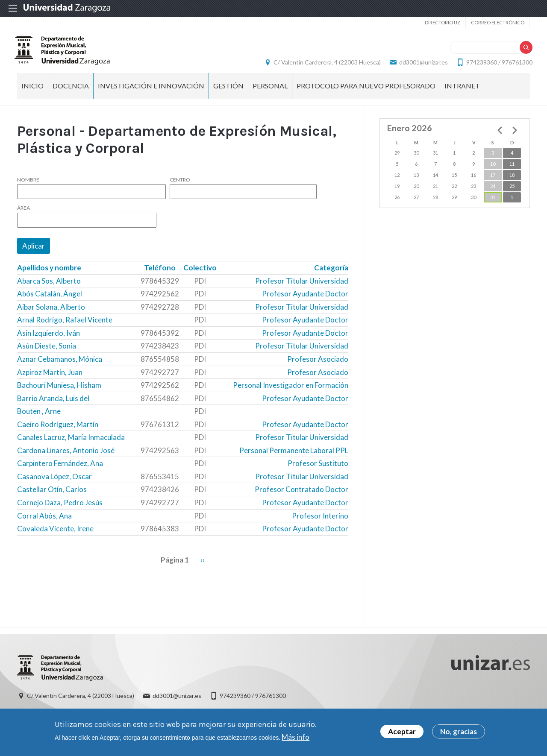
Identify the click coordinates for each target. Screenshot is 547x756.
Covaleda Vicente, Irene (55, 538)
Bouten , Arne (39, 420)
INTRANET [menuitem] (462, 94)
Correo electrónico (498, 22)
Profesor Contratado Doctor (301, 498)
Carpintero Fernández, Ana (60, 472)
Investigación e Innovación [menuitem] (151, 94)
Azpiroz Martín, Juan (50, 381)
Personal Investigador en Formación (291, 394)
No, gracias (459, 732)
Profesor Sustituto (318, 472)
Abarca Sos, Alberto (49, 289)
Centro (180, 188)
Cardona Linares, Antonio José (66, 459)
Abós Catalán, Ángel (50, 303)
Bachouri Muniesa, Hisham (59, 394)
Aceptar (402, 732)
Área (24, 217)
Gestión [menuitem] (228, 94)
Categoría (331, 277)
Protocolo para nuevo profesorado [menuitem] (366, 94)
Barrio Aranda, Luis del (53, 407)
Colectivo (200, 277)
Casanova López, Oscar (54, 485)
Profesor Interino (320, 524)
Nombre (28, 188)
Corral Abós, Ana (44, 524)
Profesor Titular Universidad (302, 289)
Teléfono (160, 277)
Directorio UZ (443, 22)
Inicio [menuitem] (32, 94)
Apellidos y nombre (49, 277)
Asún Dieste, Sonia (47, 355)
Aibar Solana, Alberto (51, 315)
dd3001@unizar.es (421, 66)
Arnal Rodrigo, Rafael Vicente (65, 329)
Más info (296, 737)
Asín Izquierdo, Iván (49, 341)
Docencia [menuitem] (71, 94)
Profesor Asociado (318, 368)
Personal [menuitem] (270, 94)
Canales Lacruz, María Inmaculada (71, 446)
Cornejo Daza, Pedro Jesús (60, 511)
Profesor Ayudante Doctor (305, 303)
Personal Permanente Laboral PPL (294, 459)
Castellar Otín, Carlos (52, 498)
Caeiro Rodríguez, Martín (58, 433)
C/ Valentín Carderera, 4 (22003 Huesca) (325, 66)
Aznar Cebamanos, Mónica (60, 368)
